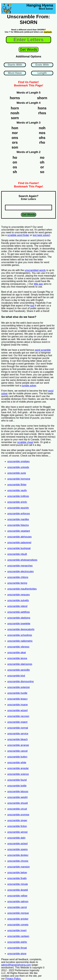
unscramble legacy (17, 699)
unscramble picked (17, 844)
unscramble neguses (19, 595)
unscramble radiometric (20, 641)
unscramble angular (18, 768)
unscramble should (17, 803)
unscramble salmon (18, 901)
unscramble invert (17, 930)
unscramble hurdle (17, 693)
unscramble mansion (19, 867)
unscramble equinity (18, 508)
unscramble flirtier (17, 485)
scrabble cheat (25, 442)
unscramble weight (17, 797)
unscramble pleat (17, 652)
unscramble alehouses (19, 537)
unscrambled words (35, 270)
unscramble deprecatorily (21, 629)
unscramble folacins (18, 525)
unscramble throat (17, 948)
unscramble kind (16, 676)
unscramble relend (17, 606)
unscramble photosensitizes (22, 560)
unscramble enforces (19, 514)
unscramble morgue (18, 913)
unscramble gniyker (18, 919)
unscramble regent (17, 722)
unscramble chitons (18, 577)
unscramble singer (17, 820)
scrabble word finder (18, 235)
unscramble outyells (18, 600)
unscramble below (17, 873)
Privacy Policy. (13, 979)
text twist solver (41, 235)
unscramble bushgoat (19, 548)
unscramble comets (18, 925)
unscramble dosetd (18, 890)
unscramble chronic (18, 861)
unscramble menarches (20, 566)
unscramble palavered (19, 542)
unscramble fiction (17, 826)
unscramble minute (18, 884)
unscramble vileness (18, 647)
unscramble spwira (17, 849)
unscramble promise (18, 815)
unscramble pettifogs (19, 612)
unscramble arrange (18, 745)
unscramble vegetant (19, 531)
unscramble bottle (17, 786)
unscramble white (17, 763)
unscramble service (18, 734)
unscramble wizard (17, 710)
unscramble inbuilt (17, 554)
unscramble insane (17, 705)
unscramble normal (18, 728)
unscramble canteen (18, 936)
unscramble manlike (18, 519)
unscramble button (17, 757)
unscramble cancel (17, 751)
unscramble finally (17, 878)
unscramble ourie (17, 473)
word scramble (43, 350)
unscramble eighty (17, 942)
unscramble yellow (17, 896)
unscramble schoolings (20, 635)
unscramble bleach (17, 739)
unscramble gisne (17, 954)
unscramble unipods (18, 467)
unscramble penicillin (19, 670)
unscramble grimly (17, 502)
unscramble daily (16, 838)
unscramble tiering (17, 583)
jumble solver (29, 386)
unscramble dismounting (20, 681)
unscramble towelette (19, 624)
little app (38, 284)
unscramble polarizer (19, 687)
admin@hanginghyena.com (16, 965)
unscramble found (17, 780)
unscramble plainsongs (20, 664)
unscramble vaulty (17, 490)
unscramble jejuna (17, 658)
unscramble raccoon (18, 716)
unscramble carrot (17, 907)
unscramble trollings (18, 496)
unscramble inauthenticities (22, 589)
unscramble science (18, 774)
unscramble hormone (19, 479)
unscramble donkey (18, 855)
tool (32, 306)
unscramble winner (17, 832)
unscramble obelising (19, 618)
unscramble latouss (18, 791)
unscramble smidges (18, 461)
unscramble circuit (17, 809)
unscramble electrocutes (20, 571)
